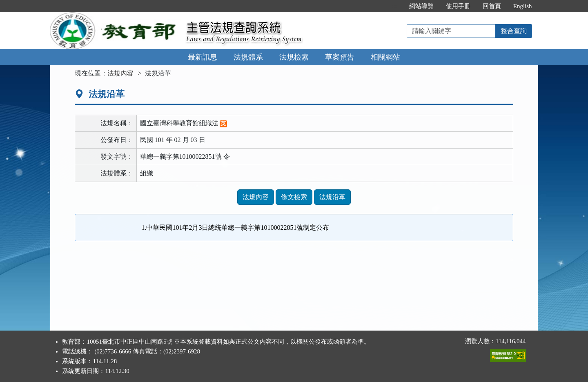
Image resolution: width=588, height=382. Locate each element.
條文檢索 (294, 197)
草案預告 (340, 57)
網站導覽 (421, 6)
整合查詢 (514, 31)
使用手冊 (458, 6)
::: (394, 6)
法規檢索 (294, 57)
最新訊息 (203, 57)
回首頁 (492, 6)
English (523, 6)
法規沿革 (332, 197)
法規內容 (120, 73)
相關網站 (385, 57)
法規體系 (248, 57)
